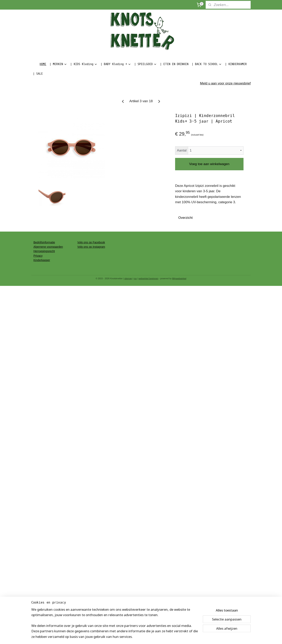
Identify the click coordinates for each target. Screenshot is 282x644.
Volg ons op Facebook (91, 242)
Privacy (38, 256)
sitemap (128, 278)
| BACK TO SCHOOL (207, 64)
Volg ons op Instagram (91, 247)
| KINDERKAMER (236, 64)
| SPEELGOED (145, 64)
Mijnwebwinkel (179, 278)
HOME (43, 64)
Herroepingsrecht (44, 251)
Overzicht (185, 218)
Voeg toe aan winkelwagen (209, 164)
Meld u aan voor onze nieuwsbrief (225, 83)
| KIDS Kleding (84, 64)
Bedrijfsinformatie (44, 242)
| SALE (38, 74)
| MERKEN (58, 64)
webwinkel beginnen (148, 278)
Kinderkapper (42, 260)
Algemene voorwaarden (48, 247)
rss (135, 278)
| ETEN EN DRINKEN (174, 64)
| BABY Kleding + (116, 64)
